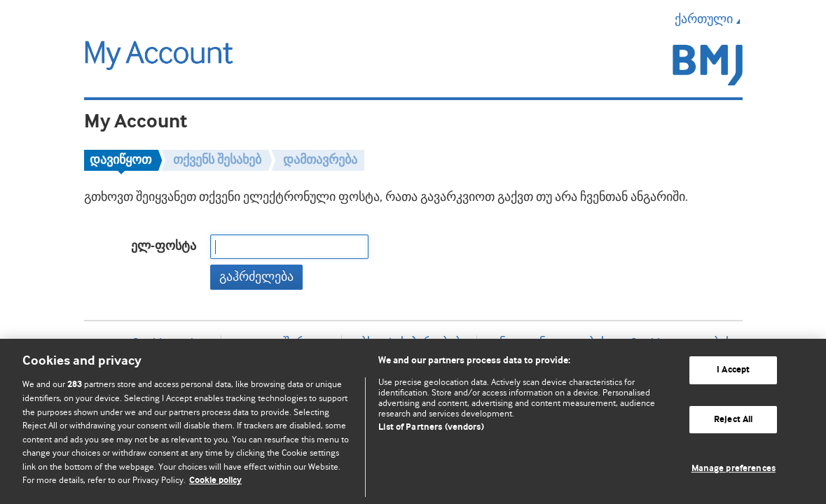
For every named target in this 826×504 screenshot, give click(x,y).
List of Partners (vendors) (431, 427)
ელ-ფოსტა (164, 246)
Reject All (733, 420)
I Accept (733, 370)
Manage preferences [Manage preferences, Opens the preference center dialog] (734, 469)
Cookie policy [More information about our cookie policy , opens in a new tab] (215, 481)
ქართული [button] (709, 19)
